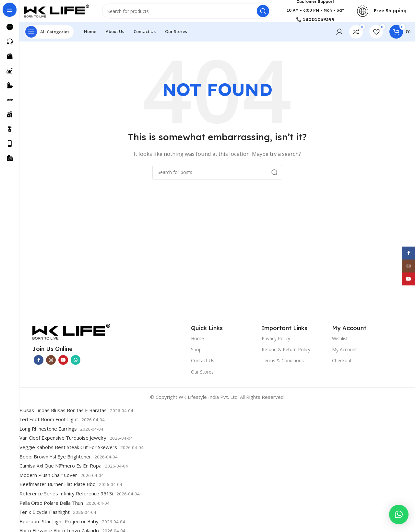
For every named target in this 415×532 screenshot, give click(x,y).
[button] (399, 515)
